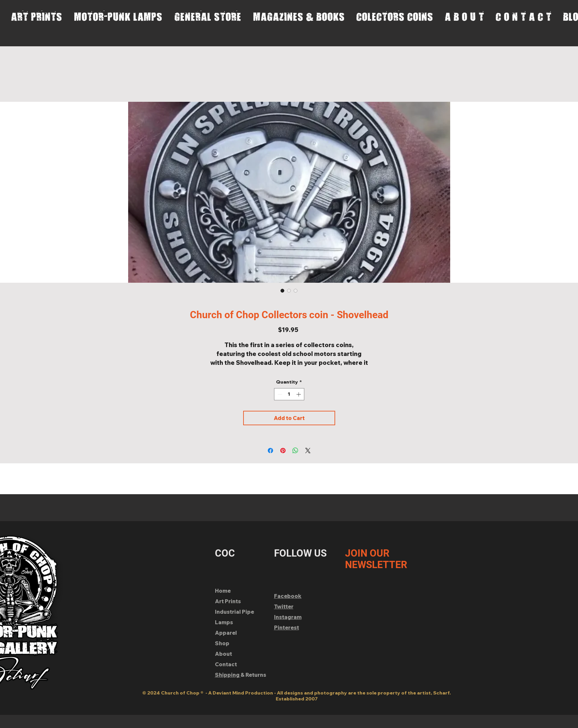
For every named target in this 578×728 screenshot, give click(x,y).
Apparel (226, 633)
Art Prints (228, 601)
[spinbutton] (289, 394)
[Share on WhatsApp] (295, 451)
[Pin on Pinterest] (283, 451)
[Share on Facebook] (270, 451)
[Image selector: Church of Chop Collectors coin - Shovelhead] (283, 291)
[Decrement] (279, 394)
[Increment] (299, 394)
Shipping (228, 675)
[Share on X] (308, 451)
